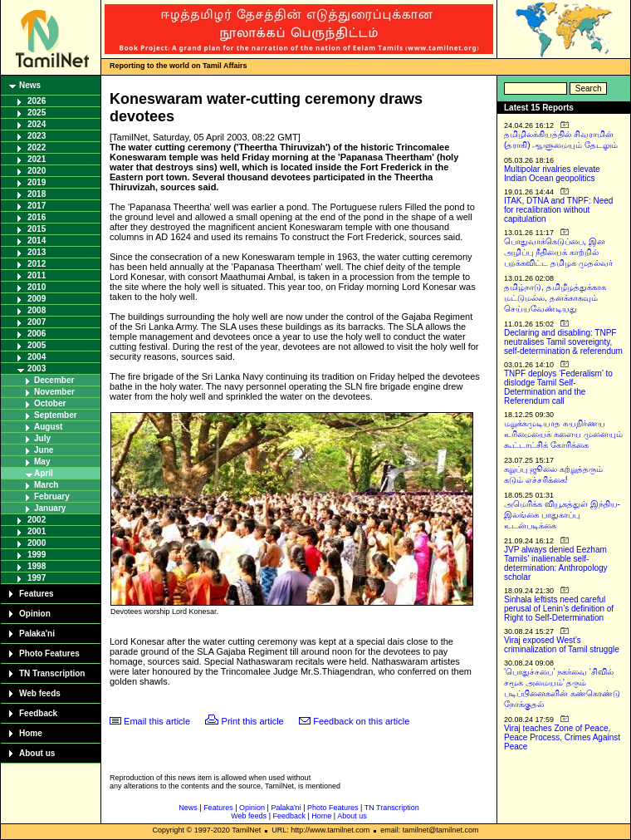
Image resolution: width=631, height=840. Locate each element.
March (46, 485)
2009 (37, 299)
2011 (37, 275)
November (54, 392)
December (54, 380)
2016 (37, 217)
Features (37, 594)
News (30, 85)
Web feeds (40, 693)
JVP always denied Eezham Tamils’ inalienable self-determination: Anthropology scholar (556, 563)
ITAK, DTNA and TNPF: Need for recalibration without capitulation (558, 210)
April (44, 473)
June (44, 450)
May (42, 462)
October (50, 403)
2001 (37, 531)
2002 (37, 520)
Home (31, 733)
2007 (37, 322)
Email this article (157, 721)
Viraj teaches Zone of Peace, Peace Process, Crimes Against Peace (562, 737)
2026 (37, 101)
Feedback (38, 713)
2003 (37, 368)
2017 (37, 206)
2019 (37, 182)
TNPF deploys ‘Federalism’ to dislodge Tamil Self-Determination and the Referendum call (558, 387)
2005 (37, 345)
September (56, 415)
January (50, 508)
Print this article (253, 721)
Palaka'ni (37, 634)
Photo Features (49, 653)
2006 (37, 334)
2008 (37, 310)
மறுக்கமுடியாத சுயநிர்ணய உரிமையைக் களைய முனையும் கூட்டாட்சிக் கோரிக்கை (563, 434)
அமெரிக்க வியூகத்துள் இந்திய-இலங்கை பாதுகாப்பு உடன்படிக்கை (562, 515)
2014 (37, 241)
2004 (37, 357)
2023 (37, 136)
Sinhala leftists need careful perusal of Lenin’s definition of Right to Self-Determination (559, 609)
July (42, 438)
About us (37, 753)
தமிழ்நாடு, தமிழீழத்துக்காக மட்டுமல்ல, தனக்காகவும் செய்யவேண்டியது (555, 298)
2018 (37, 194)
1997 (37, 578)
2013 (37, 252)
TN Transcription (52, 673)
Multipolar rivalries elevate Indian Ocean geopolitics (552, 174)
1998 (37, 566)
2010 (37, 287)
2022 (37, 147)
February (52, 496)
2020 (37, 171)
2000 (37, 543)
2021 (37, 159)
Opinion (35, 614)
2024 (37, 124)
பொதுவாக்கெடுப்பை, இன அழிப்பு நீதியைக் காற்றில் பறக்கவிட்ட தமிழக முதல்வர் (558, 252)
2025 (37, 113)
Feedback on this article (361, 721)
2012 (37, 264)
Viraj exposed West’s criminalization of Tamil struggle (562, 645)
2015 (37, 229)
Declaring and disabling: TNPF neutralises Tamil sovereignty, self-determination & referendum (563, 342)
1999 (37, 555)
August (48, 427)
